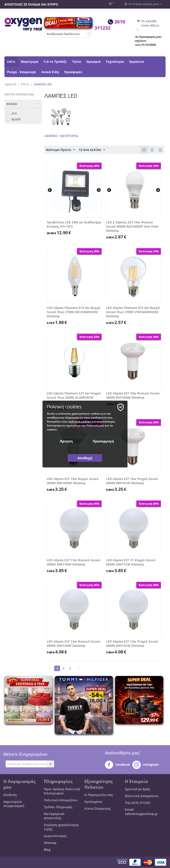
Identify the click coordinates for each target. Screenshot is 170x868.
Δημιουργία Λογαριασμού (14, 804)
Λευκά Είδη (50, 72)
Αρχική (11, 84)
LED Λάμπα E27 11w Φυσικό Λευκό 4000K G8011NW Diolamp (73, 562)
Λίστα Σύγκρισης (98, 808)
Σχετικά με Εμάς (137, 789)
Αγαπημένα (93, 802)
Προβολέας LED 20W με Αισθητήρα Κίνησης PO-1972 (74, 224)
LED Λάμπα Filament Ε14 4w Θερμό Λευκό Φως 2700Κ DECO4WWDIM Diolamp (74, 312)
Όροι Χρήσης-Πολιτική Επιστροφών (62, 791)
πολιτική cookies (80, 422)
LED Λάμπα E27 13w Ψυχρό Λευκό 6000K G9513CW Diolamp (132, 643)
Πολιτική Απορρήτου (61, 800)
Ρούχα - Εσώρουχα (21, 72)
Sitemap (50, 843)
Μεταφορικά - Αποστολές (55, 816)
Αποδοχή (85, 458)
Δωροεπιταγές (55, 836)
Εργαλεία (137, 62)
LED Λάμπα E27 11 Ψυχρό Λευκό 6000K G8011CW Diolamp (131, 562)
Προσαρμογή (104, 441)
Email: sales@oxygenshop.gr (141, 812)
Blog (47, 850)
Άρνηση (67, 441)
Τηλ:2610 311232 (137, 803)
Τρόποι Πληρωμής (58, 807)
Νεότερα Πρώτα (60, 150)
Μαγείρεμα (30, 62)
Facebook (117, 765)
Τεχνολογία (115, 62)
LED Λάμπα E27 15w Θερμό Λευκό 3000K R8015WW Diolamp (73, 481)
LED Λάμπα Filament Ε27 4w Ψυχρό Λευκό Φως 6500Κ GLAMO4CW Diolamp (74, 397)
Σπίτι (11, 62)
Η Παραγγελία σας (99, 795)
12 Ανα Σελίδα (92, 150)
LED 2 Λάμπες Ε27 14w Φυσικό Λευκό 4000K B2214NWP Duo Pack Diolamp (132, 226)
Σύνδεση (10, 795)
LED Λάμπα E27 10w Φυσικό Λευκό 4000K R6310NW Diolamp (133, 395)
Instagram (146, 765)
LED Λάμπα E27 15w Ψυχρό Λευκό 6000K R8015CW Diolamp (132, 481)
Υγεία (77, 62)
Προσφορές (73, 72)
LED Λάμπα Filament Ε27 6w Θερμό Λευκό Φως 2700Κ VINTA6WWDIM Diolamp (133, 312)
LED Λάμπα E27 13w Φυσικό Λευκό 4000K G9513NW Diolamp (73, 643)
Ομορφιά (93, 62)
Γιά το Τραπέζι (55, 62)
